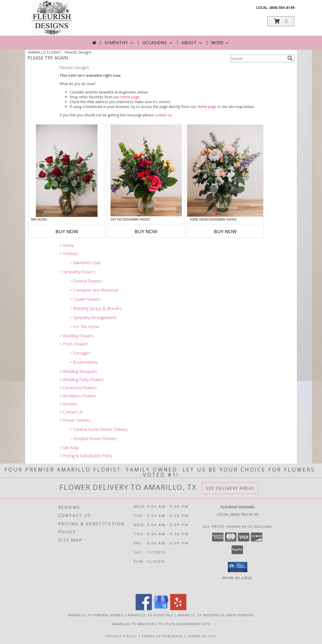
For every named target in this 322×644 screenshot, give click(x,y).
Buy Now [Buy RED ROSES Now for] (67, 231)
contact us (163, 115)
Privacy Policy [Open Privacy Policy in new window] (122, 636)
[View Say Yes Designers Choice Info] (146, 171)
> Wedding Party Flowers (82, 380)
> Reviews (68, 404)
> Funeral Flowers (86, 281)
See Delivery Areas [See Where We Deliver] (230, 488)
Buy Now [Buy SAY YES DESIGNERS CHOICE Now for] (146, 231)
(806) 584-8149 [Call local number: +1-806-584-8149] (282, 7)
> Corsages (80, 353)
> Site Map (69, 448)
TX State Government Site (184, 624)
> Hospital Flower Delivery (93, 438)
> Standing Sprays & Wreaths (96, 308)
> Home (67, 245)
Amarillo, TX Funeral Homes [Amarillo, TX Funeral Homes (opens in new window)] (96, 615)
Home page (130, 97)
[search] (290, 58)
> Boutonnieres (84, 362)
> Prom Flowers (74, 344)
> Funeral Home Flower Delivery (99, 429)
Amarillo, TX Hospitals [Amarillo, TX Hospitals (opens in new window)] (150, 615)
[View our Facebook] (144, 609)
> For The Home (84, 327)
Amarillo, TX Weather (133, 624)
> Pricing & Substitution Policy (86, 456)
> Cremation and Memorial (94, 290)
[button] (281, 21)
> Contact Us (71, 412)
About (192, 43)
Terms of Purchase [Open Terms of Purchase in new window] (163, 636)
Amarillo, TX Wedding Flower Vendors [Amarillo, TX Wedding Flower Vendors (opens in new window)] (216, 615)
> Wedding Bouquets (78, 371)
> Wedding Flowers (77, 336)
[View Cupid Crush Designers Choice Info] (225, 171)
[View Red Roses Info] (67, 171)
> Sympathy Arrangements (93, 318)
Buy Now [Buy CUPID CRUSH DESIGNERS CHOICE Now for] (225, 231)
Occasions (158, 43)
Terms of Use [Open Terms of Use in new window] (202, 636)
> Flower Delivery (75, 420)
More (221, 43)
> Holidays (69, 254)
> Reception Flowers (78, 396)
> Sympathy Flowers (77, 272)
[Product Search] (258, 58)
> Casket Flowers (85, 299)
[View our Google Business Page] (161, 609)
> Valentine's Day (85, 263)
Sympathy (119, 43)
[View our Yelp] (178, 609)
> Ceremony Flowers (78, 388)
